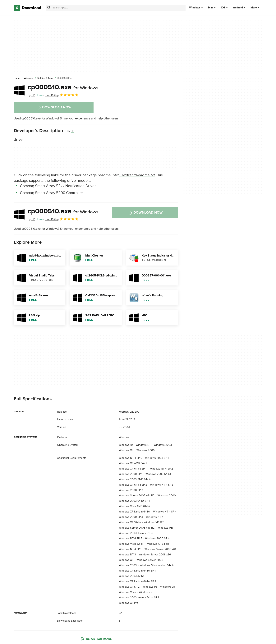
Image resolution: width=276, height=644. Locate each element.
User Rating (62, 95)
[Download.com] (28, 8)
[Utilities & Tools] (45, 78)
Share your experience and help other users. (90, 118)
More (255, 8)
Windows (195, 8)
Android (238, 8)
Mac (211, 8)
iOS (223, 8)
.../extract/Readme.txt (137, 175)
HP (72, 131)
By (31, 95)
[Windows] (29, 78)
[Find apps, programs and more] (116, 8)
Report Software (96, 639)
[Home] (17, 78)
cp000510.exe (63, 87)
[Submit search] (49, 8)
